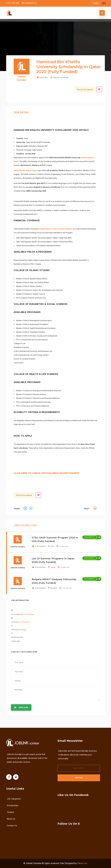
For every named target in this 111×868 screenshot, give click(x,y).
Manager (23, 630)
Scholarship (89, 537)
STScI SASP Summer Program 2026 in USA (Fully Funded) (55, 539)
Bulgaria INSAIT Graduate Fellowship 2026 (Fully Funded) (54, 581)
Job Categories (14, 799)
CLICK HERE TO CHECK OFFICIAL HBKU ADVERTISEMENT (47, 473)
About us (11, 819)
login (96, 3)
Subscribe (79, 778)
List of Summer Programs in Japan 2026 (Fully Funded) (53, 560)
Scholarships (40, 546)
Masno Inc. (82, 863)
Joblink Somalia (33, 863)
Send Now (21, 707)
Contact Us (12, 826)
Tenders (10, 812)
